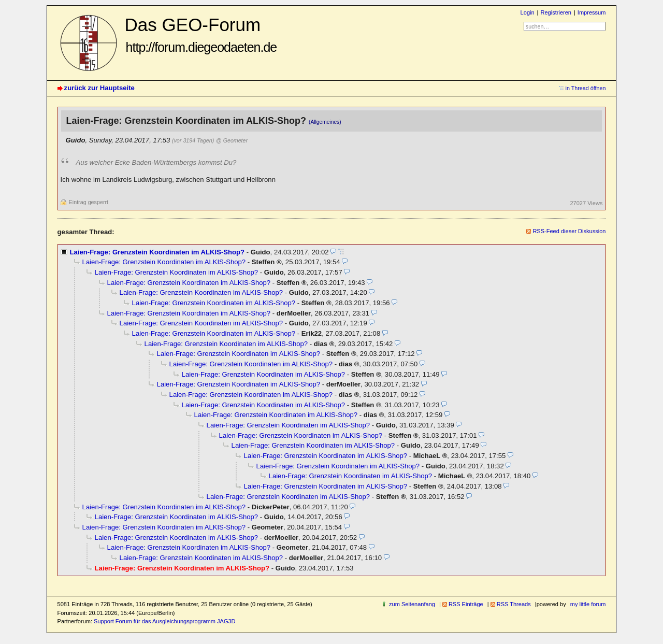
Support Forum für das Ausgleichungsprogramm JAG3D (164, 621)
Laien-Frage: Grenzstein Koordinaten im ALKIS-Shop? (157, 252)
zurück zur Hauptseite (99, 88)
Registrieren (556, 12)
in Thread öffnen (586, 88)
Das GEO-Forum (201, 34)
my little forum (588, 604)
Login (528, 12)
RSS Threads (514, 604)
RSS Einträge (466, 604)
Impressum (592, 12)
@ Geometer (232, 140)
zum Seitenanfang (412, 604)
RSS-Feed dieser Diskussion (569, 231)
